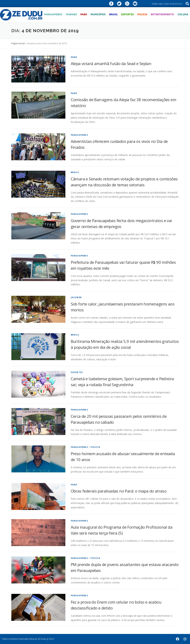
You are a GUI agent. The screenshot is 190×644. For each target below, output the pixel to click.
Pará (84, 14)
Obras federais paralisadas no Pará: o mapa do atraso (119, 491)
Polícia (142, 14)
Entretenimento (162, 14)
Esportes (128, 14)
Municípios (98, 14)
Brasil (113, 14)
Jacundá (76, 297)
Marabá (71, 14)
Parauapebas (53, 14)
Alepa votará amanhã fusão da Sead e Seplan (111, 63)
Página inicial (18, 43)
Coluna (183, 14)
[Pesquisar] (187, 4)
